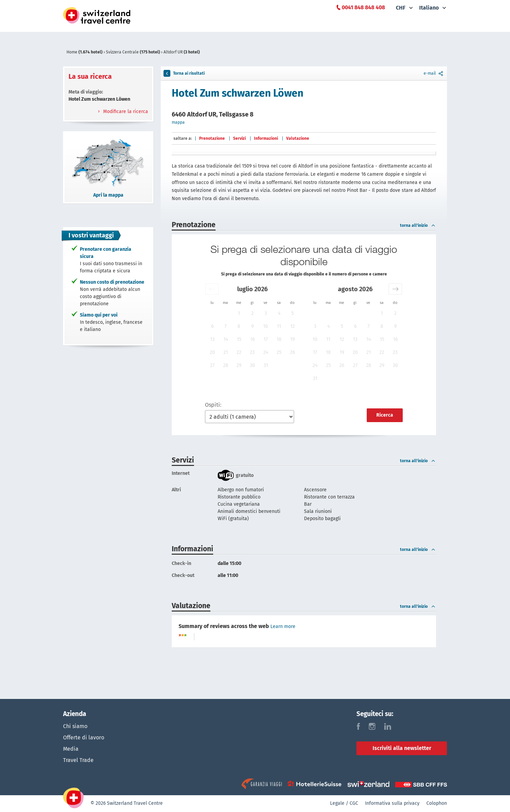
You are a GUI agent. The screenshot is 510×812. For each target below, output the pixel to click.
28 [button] (226, 365)
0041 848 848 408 (363, 7)
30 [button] (252, 365)
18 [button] (279, 339)
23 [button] (252, 352)
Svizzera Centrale (133, 52)
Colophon (437, 804)
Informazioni (266, 138)
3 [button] (266, 313)
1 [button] (239, 313)
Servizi (239, 138)
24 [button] (266, 352)
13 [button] (212, 339)
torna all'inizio (418, 225)
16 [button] (252, 339)
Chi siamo (75, 726)
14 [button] (226, 339)
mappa (178, 122)
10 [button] (266, 326)
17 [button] (266, 339)
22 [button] (239, 352)
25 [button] (279, 352)
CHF (401, 8)
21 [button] (226, 352)
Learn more (283, 626)
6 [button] (212, 326)
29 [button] (239, 365)
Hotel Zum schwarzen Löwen (238, 93)
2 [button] (252, 313)
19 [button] (293, 339)
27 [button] (212, 365)
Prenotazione (212, 138)
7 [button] (226, 326)
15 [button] (239, 339)
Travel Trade (78, 761)
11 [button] (279, 326)
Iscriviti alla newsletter (402, 748)
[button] (212, 289)
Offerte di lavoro (84, 738)
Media (71, 749)
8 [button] (239, 326)
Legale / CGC (344, 804)
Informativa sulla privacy (392, 804)
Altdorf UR (182, 52)
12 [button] (293, 326)
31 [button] (266, 365)
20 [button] (212, 352)
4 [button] (279, 313)
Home (85, 52)
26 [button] (292, 352)
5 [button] (293, 313)
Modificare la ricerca (125, 112)
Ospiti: (213, 405)
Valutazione (298, 138)
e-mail (434, 73)
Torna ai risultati (184, 73)
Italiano (429, 8)
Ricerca (385, 415)
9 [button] (252, 326)
